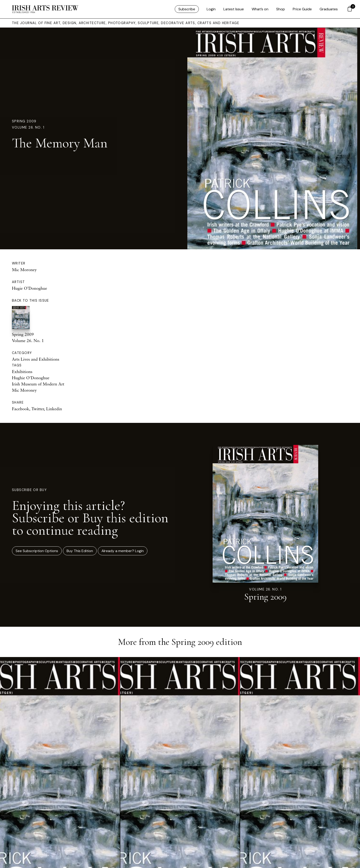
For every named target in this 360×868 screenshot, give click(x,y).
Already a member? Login (123, 551)
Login (211, 9)
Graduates (329, 9)
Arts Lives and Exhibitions (36, 359)
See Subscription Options (37, 551)
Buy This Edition (80, 551)
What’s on (260, 9)
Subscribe (187, 9)
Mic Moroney (24, 270)
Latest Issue (234, 9)
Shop (281, 9)
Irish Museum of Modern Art (38, 384)
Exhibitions (22, 371)
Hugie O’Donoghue (30, 288)
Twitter (38, 409)
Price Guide (302, 9)
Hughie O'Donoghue (31, 378)
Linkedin (54, 409)
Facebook (21, 409)
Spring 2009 (24, 121)
